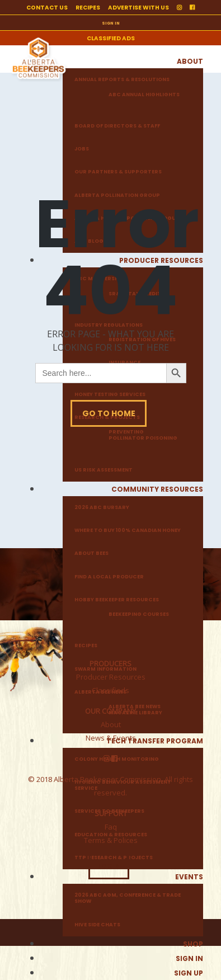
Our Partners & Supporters (118, 172)
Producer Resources (111, 677)
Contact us (47, 8)
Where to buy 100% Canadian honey (128, 531)
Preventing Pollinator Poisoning (143, 435)
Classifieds (110, 690)
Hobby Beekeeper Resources (117, 600)
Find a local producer (109, 577)
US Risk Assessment (104, 470)
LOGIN (109, 866)
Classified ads (111, 38)
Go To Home (109, 413)
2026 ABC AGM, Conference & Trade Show (128, 898)
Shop (193, 944)
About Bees (91, 553)
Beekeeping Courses (139, 614)
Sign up (189, 973)
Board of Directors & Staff (117, 126)
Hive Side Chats (97, 925)
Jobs (82, 149)
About (190, 61)
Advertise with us (138, 8)
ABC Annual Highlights (144, 95)
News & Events (111, 738)
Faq (111, 827)
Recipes (88, 8)
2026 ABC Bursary (102, 508)
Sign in (189, 958)
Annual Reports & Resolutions (122, 80)
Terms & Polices (111, 840)
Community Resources (157, 489)
